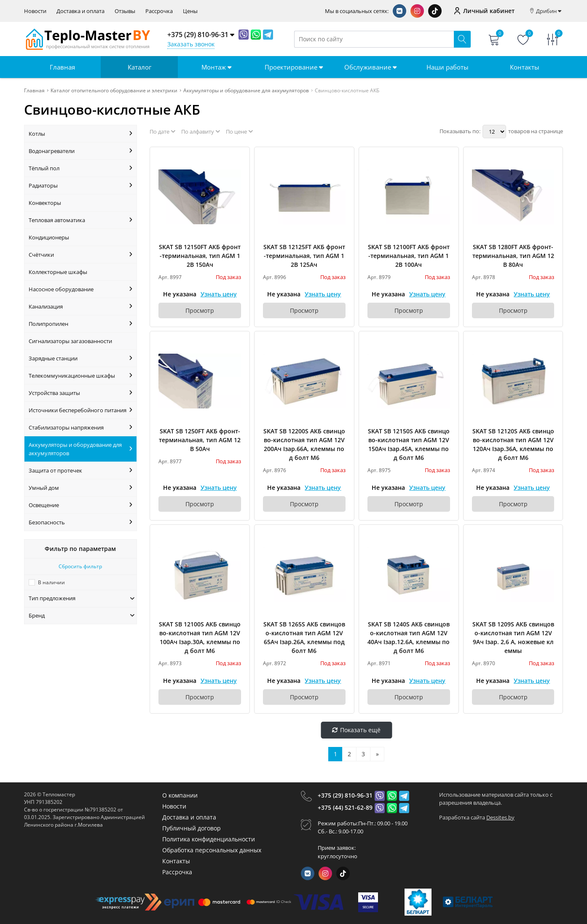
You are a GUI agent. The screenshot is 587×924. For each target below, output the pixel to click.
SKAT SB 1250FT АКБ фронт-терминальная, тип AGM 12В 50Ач (200, 440)
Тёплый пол (81, 168)
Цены (190, 11)
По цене (239, 132)
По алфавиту (201, 132)
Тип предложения (82, 598)
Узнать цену (219, 294)
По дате (162, 132)
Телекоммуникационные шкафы (81, 376)
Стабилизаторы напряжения (81, 427)
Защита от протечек (81, 470)
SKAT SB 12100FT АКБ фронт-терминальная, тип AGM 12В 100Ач (409, 256)
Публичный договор (192, 828)
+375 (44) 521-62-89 (345, 807)
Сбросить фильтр (80, 566)
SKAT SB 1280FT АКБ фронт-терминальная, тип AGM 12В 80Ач (513, 256)
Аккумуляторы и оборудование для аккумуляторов (81, 449)
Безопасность (81, 522)
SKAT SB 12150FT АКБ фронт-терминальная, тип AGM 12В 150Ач (200, 256)
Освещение (81, 505)
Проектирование (294, 67)
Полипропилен (81, 324)
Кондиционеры (49, 237)
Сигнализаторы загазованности (70, 341)
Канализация (81, 306)
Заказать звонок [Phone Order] (191, 44)
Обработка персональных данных (212, 850)
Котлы (81, 134)
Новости (35, 11)
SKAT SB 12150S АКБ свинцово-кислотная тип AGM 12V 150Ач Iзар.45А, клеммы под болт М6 (409, 444)
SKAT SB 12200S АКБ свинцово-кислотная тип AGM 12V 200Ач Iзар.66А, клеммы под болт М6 (304, 444)
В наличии (51, 582)
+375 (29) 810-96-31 (345, 795)
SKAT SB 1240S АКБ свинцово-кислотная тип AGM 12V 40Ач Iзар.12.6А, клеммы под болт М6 (409, 637)
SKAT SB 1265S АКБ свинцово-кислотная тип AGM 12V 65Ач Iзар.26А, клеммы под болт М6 (304, 637)
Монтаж (216, 67)
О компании (180, 795)
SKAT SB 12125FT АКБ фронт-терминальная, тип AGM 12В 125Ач (304, 256)
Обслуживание (370, 67)
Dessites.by (500, 817)
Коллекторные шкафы (58, 272)
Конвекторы (45, 203)
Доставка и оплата (80, 11)
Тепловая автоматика (81, 220)
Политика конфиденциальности (209, 839)
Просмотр (200, 310)
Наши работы (448, 67)
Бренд (82, 615)
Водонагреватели (81, 151)
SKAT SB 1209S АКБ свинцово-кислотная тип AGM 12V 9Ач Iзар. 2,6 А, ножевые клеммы (513, 637)
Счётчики (81, 255)
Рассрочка (159, 11)
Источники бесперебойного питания (81, 410)
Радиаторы (81, 185)
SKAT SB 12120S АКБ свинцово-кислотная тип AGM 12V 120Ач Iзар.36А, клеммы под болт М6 (513, 444)
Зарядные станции (81, 358)
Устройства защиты (81, 393)
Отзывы (125, 11)
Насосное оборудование (81, 289)
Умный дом (81, 488)
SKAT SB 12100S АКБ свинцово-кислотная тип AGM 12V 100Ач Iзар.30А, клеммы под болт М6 (200, 637)
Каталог (139, 67)
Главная (62, 67)
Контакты (525, 67)
